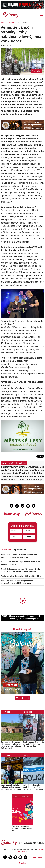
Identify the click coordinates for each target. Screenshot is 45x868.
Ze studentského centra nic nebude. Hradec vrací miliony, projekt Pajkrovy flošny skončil (11, 745)
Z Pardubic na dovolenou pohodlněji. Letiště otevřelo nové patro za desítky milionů (22, 476)
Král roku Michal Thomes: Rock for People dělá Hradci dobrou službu (22, 480)
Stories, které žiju (21, 796)
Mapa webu (37, 857)
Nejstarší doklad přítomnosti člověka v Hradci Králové (22, 470)
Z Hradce (11, 23)
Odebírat (29, 537)
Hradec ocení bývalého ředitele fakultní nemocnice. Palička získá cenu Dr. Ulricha (22, 473)
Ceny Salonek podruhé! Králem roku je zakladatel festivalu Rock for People (11, 787)
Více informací (22, 698)
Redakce (22, 863)
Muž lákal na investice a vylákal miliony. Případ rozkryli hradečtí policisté (33, 787)
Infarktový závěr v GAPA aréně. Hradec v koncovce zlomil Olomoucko (22, 467)
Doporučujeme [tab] (19, 550)
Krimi (26, 755)
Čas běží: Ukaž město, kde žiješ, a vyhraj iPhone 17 (22, 828)
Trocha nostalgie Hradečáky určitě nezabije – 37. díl (21, 576)
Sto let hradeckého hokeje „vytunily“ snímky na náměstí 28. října (33, 744)
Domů (3, 23)
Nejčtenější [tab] (6, 550)
